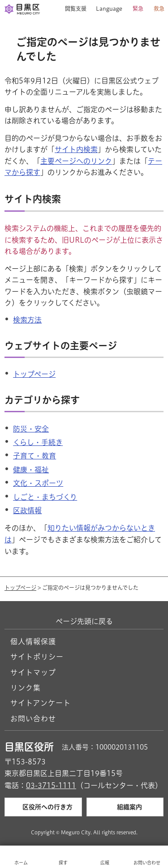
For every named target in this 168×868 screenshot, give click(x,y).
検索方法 (27, 320)
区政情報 (27, 510)
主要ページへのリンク (76, 161)
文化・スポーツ (38, 483)
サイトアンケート (41, 703)
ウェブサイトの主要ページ (61, 346)
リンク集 (26, 688)
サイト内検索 (76, 149)
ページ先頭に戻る (84, 621)
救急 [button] (159, 9)
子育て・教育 (34, 456)
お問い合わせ (33, 719)
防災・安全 (31, 429)
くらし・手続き (38, 442)
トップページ (34, 374)
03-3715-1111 (51, 785)
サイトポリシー (37, 657)
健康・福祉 (31, 470)
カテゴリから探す (42, 400)
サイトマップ (33, 672)
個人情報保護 (33, 641)
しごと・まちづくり (45, 497)
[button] (72, 9)
